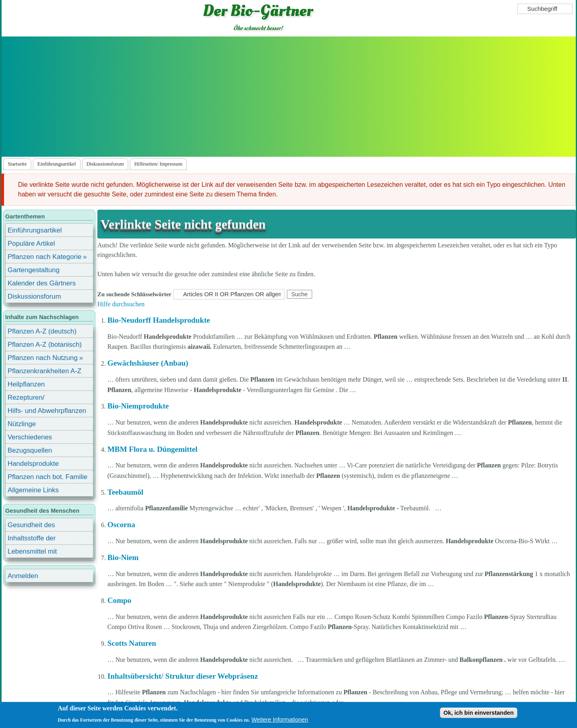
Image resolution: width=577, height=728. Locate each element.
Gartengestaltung (34, 270)
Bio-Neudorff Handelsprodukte (159, 320)
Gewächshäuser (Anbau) (148, 363)
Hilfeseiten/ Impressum (158, 164)
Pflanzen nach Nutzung (43, 358)
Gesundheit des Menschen (31, 526)
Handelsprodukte (33, 464)
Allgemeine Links (33, 490)
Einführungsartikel (56, 164)
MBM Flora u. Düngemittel (152, 449)
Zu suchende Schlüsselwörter (134, 294)
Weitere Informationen (279, 720)
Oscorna (121, 525)
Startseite (17, 164)
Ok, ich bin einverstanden (479, 713)
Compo (119, 600)
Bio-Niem (123, 557)
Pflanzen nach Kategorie (44, 257)
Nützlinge (22, 424)
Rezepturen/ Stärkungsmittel (31, 399)
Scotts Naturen (132, 643)
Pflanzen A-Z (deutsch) (42, 331)
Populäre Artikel (31, 244)
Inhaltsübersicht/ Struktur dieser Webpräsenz (183, 676)
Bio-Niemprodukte (138, 406)
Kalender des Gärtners (42, 283)
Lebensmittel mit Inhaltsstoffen (32, 553)
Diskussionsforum (105, 164)
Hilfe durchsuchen (121, 304)
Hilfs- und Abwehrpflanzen (47, 411)
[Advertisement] (288, 97)
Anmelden (23, 576)
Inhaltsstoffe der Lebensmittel (32, 539)
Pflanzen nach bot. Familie (47, 477)
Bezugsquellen (30, 450)
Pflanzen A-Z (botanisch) (45, 345)
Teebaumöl (125, 492)
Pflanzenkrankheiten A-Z (44, 371)
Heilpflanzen (26, 384)
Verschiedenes (30, 437)
